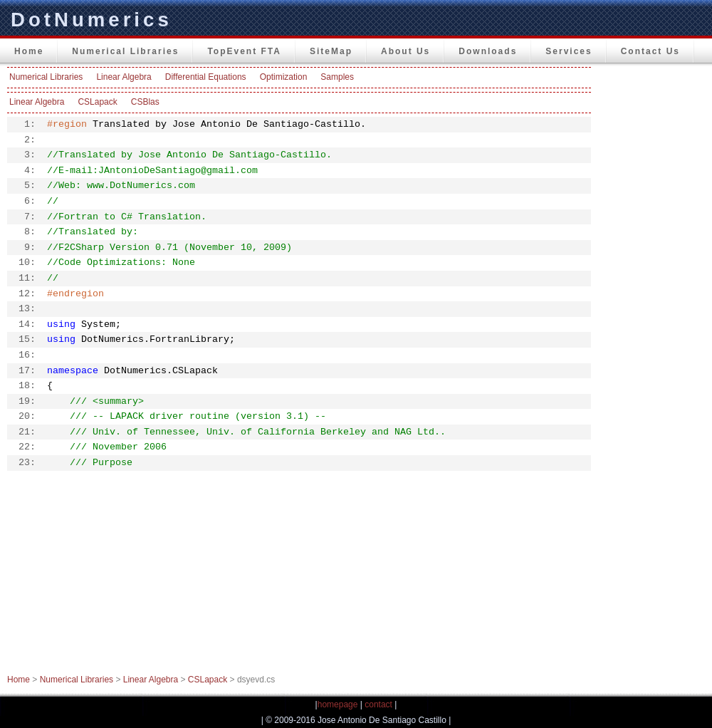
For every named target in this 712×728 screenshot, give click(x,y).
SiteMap (331, 51)
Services (569, 51)
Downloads (488, 51)
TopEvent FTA (244, 51)
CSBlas (145, 102)
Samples (337, 77)
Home (29, 51)
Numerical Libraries (125, 51)
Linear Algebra (124, 77)
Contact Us (650, 51)
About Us (405, 51)
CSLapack (97, 102)
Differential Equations (206, 77)
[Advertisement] (655, 281)
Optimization (284, 77)
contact (378, 704)
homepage (338, 704)
